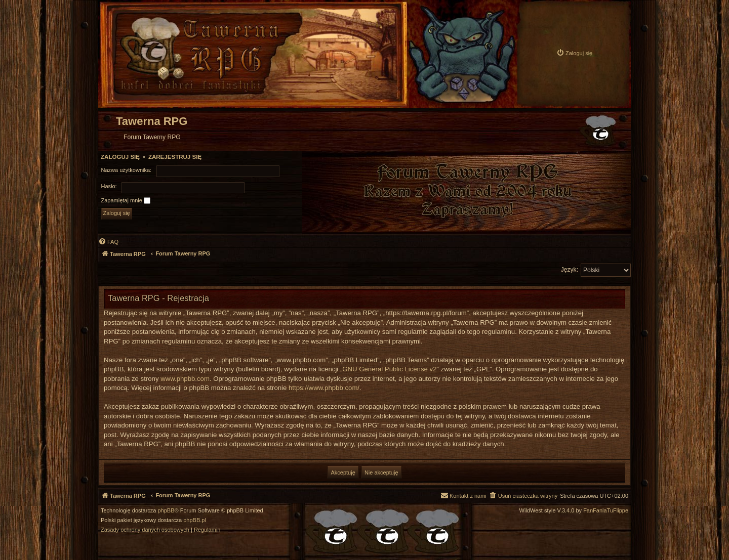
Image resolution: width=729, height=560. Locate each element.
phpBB (166, 511)
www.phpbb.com (185, 379)
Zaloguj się (120, 157)
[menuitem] (574, 53)
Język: (570, 270)
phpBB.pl (195, 520)
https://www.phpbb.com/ (324, 388)
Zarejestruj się (175, 157)
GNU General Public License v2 (389, 369)
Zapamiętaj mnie (126, 201)
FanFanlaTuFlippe (606, 511)
